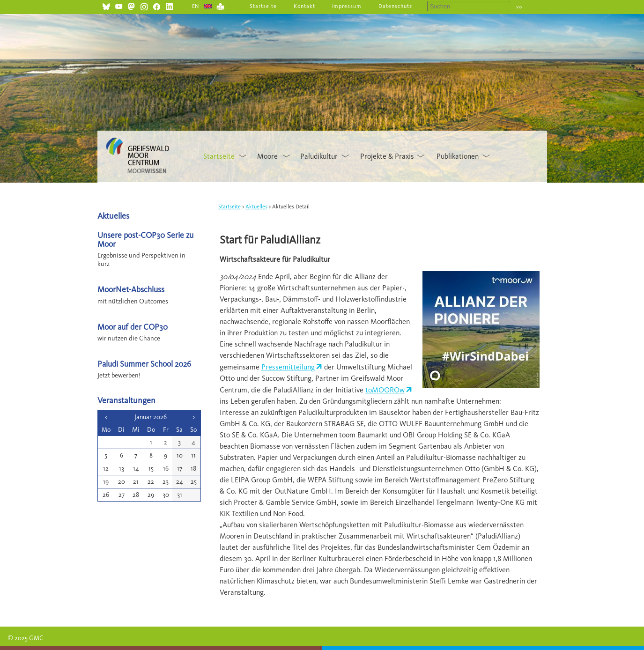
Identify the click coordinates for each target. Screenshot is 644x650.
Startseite (263, 6)
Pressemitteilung (288, 367)
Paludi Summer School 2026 (144, 364)
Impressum (347, 6)
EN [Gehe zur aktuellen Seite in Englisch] (196, 6)
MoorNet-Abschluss (131, 289)
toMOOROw (385, 390)
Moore (267, 156)
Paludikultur (319, 156)
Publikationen (458, 156)
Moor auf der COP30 (133, 327)
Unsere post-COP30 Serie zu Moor (145, 239)
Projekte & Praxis (387, 156)
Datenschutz (395, 6)
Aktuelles (256, 207)
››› (519, 7)
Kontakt (304, 6)
